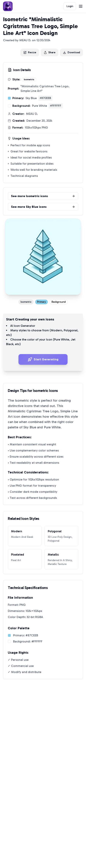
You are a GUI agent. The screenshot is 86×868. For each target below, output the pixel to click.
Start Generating (43, 359)
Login (70, 6)
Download (71, 52)
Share (50, 52)
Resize (30, 52)
